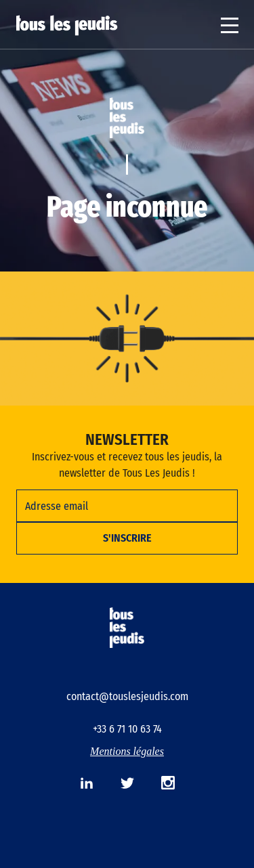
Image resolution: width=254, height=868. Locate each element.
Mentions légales (127, 751)
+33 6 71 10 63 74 (127, 729)
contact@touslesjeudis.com (127, 696)
